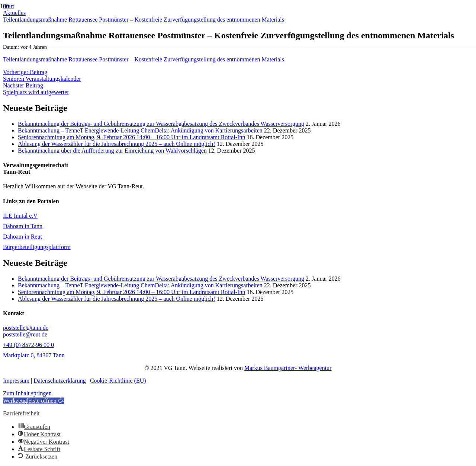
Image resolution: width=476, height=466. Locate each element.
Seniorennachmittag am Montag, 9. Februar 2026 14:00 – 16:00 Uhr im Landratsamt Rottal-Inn (131, 137)
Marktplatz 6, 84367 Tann (34, 355)
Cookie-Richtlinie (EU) (118, 381)
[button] (33, 401)
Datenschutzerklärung (59, 381)
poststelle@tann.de (26, 328)
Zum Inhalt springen (27, 393)
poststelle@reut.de (25, 334)
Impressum (16, 381)
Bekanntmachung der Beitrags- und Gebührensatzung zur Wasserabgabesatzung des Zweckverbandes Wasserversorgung (161, 124)
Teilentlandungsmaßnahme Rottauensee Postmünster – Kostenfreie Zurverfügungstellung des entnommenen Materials (144, 59)
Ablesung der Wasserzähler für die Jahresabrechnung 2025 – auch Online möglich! (117, 144)
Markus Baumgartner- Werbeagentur (288, 368)
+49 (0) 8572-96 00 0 (28, 345)
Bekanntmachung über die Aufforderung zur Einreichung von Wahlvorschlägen (112, 151)
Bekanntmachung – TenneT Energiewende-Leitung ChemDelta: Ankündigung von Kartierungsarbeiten (140, 130)
